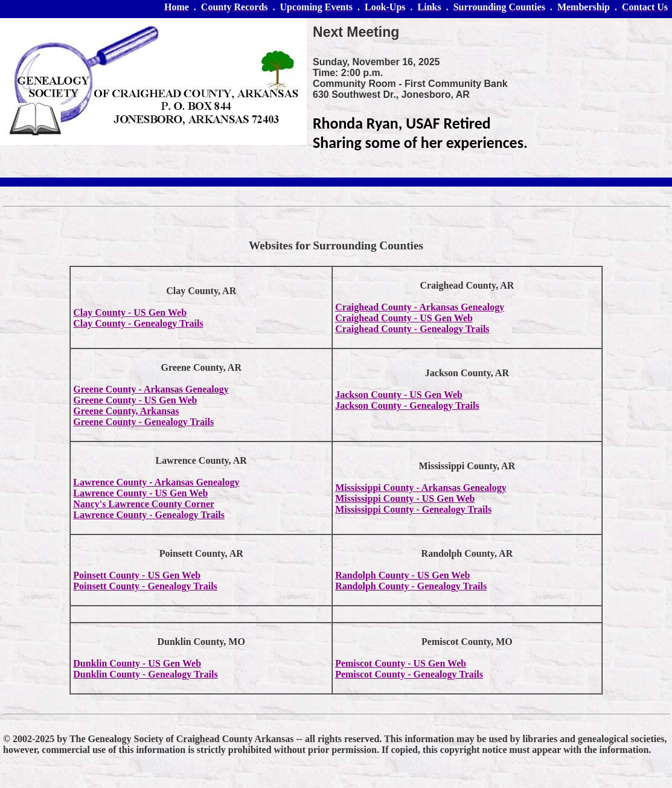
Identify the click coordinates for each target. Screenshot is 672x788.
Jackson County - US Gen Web (399, 395)
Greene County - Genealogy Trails (143, 422)
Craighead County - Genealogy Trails (412, 329)
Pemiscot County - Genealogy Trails (409, 674)
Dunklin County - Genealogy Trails (145, 674)
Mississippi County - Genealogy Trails (413, 509)
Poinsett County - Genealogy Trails (145, 586)
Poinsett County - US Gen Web (137, 575)
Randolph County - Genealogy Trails (411, 586)
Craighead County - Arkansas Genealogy (420, 307)
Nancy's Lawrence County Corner (144, 504)
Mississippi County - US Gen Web (405, 498)
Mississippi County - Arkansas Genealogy (421, 488)
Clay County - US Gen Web (130, 312)
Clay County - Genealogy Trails (138, 323)
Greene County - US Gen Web (135, 400)
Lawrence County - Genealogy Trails (149, 515)
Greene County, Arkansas (126, 411)
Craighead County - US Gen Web (404, 318)
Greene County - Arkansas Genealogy (151, 389)
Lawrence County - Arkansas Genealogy (156, 482)
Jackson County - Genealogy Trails (407, 405)
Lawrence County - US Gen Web (140, 493)
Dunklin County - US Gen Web (137, 663)
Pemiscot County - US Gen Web (401, 663)
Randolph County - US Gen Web (402, 575)
